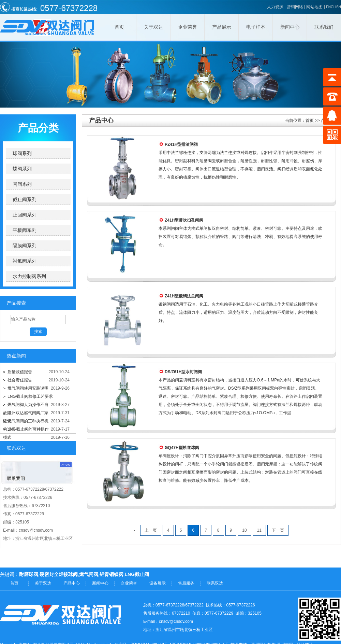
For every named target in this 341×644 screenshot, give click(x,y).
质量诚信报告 (20, 372)
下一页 (278, 530)
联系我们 (324, 27)
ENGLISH (333, 7)
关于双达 (153, 27)
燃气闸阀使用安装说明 (28, 388)
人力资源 (275, 7)
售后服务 (186, 583)
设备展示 (158, 583)
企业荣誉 (188, 27)
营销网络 (295, 7)
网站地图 (314, 7)
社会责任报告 (20, 380)
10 (244, 530)
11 (259, 530)
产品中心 (72, 583)
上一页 (151, 530)
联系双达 (215, 583)
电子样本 (256, 27)
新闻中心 (290, 27)
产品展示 (222, 27)
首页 (119, 27)
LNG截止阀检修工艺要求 (30, 396)
